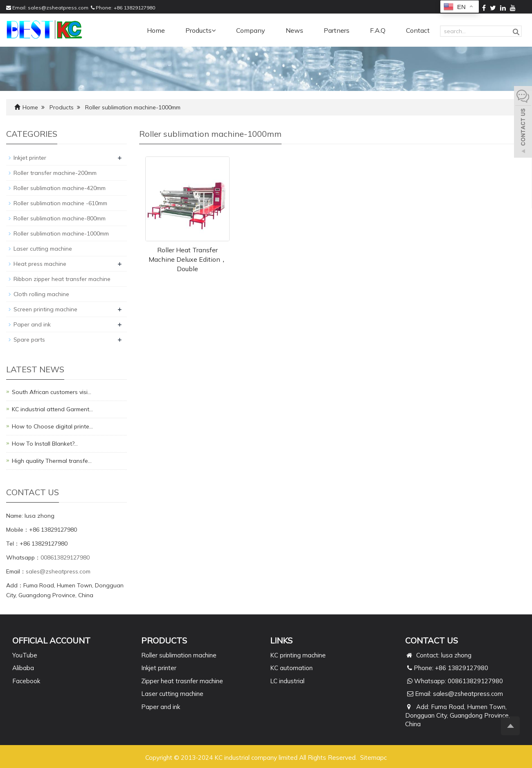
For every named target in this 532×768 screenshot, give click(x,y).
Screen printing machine (45, 309)
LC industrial (287, 681)
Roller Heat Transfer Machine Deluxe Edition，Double (188, 259)
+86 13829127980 (134, 8)
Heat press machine (40, 264)
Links (281, 640)
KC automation (291, 668)
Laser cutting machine (43, 249)
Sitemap (372, 758)
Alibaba (23, 668)
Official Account (51, 640)
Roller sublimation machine (179, 655)
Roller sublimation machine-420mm (60, 188)
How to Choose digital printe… (52, 426)
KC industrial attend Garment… (52, 409)
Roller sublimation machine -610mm (60, 203)
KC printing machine (298, 655)
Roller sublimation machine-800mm (60, 218)
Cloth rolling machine (41, 294)
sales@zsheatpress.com (58, 8)
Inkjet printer (30, 158)
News (294, 30)
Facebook (26, 681)
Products (201, 30)
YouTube (25, 655)
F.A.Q (378, 30)
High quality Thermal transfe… (52, 461)
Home (156, 30)
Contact (418, 30)
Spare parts (29, 340)
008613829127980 (65, 557)
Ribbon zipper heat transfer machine (62, 279)
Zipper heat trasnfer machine (182, 681)
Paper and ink (32, 324)
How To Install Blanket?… (45, 444)
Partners (337, 30)
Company (251, 30)
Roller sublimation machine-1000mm (133, 107)
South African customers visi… (52, 392)
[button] (214, 30)
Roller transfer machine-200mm (55, 173)
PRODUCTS (164, 640)
